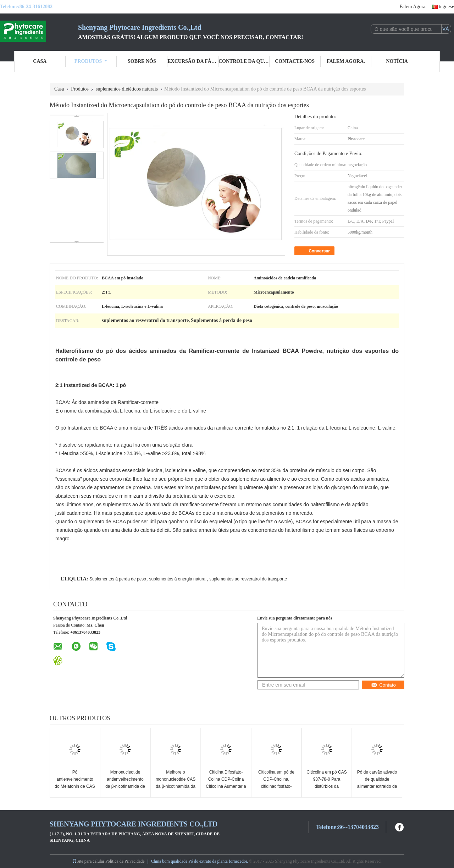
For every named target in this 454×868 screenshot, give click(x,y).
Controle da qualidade (244, 61)
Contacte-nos (295, 61)
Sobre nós (142, 61)
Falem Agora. (413, 7)
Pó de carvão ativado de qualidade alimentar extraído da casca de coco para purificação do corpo (377, 786)
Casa (40, 61)
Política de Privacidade (125, 861)
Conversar (315, 251)
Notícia (397, 61)
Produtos (91, 61)
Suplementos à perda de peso (118, 579)
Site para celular (88, 861)
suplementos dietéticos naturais (127, 89)
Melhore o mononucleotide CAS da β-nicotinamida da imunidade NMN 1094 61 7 (176, 786)
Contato (383, 685)
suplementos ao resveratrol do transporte (248, 579)
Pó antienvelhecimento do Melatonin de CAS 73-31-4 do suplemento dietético (75, 786)
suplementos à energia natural (178, 579)
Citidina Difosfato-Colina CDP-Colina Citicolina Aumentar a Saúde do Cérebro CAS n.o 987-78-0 (226, 786)
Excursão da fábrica (193, 61)
